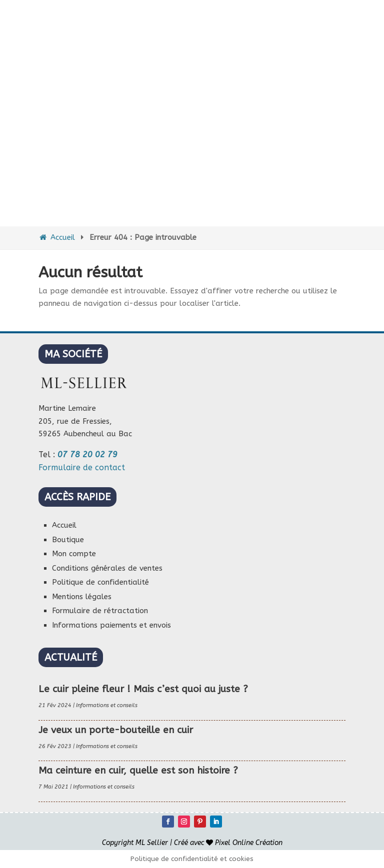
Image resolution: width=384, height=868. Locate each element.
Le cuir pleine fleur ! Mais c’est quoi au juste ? (143, 689)
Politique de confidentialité (100, 582)
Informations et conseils (107, 705)
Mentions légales (82, 597)
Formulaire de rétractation (100, 611)
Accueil (57, 237)
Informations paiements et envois (111, 625)
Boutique (68, 540)
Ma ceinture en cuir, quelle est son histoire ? (138, 771)
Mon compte (74, 554)
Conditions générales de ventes (107, 568)
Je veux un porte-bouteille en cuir (116, 730)
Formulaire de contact (82, 467)
